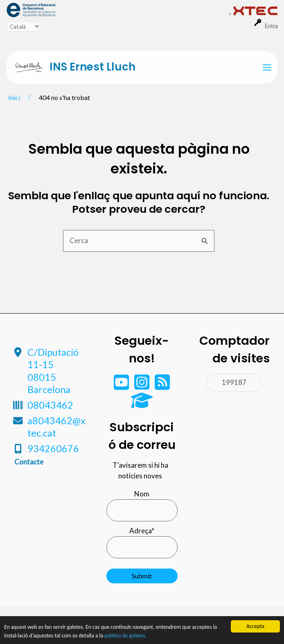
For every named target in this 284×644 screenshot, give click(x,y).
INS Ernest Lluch (92, 67)
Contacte (29, 462)
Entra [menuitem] (271, 26)
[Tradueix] (24, 26)
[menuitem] (118, 9)
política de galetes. (125, 636)
